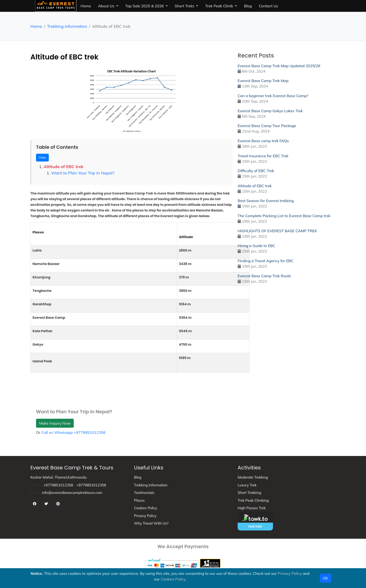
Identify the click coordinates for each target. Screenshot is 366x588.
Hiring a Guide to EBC (256, 246)
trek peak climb (220, 6)
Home (86, 6)
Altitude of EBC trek (63, 167)
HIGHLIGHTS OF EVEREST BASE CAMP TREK (277, 231)
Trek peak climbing (253, 500)
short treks (185, 6)
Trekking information (67, 26)
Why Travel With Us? (151, 523)
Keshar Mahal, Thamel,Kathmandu (59, 477)
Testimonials (144, 493)
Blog (138, 477)
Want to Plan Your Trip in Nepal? (83, 173)
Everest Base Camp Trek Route (264, 276)
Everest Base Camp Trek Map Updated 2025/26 (279, 66)
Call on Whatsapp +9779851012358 (73, 432)
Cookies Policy (146, 508)
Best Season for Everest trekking (266, 201)
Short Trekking (249, 493)
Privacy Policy (145, 516)
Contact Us (268, 6)
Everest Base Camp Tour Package (267, 126)
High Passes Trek (252, 508)
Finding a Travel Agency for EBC (266, 261)
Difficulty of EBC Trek (256, 171)
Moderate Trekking (253, 477)
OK (326, 578)
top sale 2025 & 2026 (145, 6)
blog (248, 6)
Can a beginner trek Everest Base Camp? (273, 96)
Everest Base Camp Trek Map (263, 81)
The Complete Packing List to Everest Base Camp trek (284, 216)
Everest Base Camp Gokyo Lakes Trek (270, 111)
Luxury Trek (247, 485)
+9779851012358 (58, 485)
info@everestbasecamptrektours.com (72, 493)
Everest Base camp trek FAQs (263, 141)
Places (139, 500)
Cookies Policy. (173, 579)
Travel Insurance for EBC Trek (263, 156)
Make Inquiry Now (55, 423)
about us (107, 6)
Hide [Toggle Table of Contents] (42, 157)
